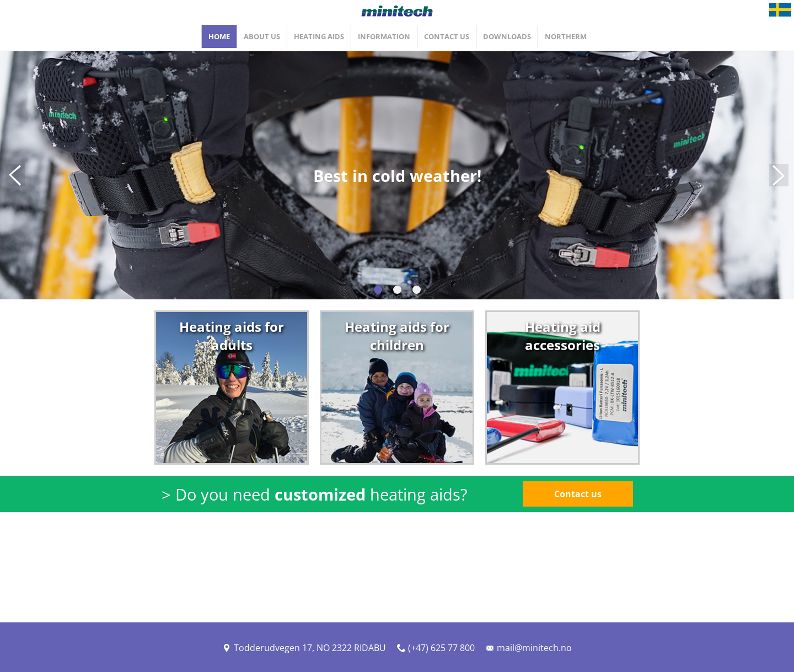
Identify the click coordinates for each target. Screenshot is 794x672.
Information (384, 36)
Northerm (566, 36)
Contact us (578, 494)
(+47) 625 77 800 (436, 648)
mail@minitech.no (529, 648)
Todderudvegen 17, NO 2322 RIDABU (304, 648)
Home (219, 36)
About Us (262, 36)
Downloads (507, 36)
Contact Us (447, 36)
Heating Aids (319, 36)
